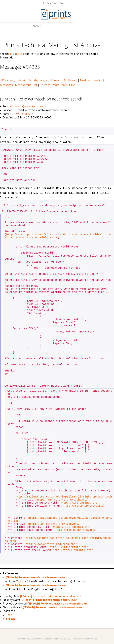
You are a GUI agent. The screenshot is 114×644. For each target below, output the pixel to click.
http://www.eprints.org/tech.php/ (62, 500)
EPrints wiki (17, 54)
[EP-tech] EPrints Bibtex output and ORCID (49, 600)
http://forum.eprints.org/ (84, 506)
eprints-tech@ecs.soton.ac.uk (25, 106)
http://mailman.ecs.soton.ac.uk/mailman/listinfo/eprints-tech (64, 497)
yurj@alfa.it (24, 114)
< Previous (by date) (12, 80)
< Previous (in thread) (64, 80)
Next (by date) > (37, 80)
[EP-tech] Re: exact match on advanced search (36, 577)
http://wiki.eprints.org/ (80, 503)
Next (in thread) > (91, 80)
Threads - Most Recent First (57, 85)
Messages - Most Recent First (18, 85)
